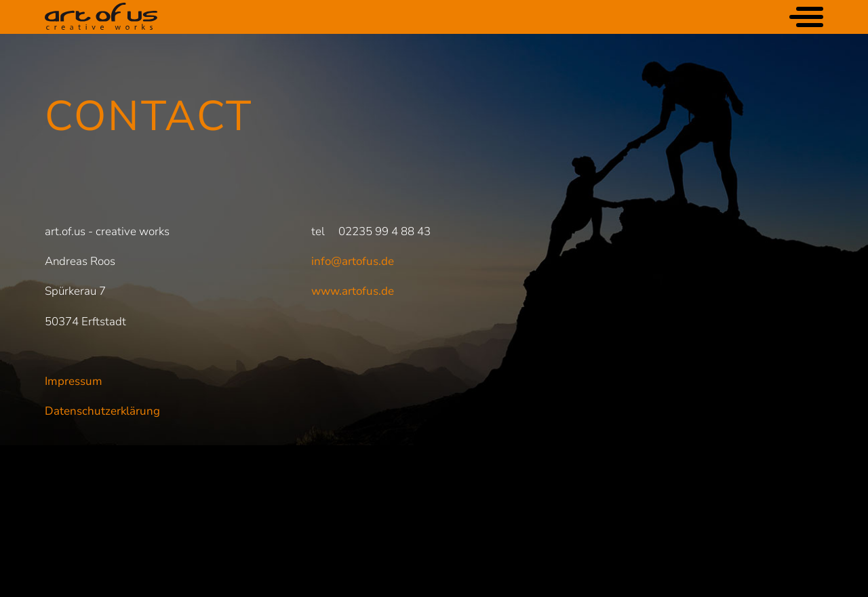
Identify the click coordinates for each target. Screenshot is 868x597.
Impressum (74, 381)
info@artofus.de (353, 261)
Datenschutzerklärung (102, 411)
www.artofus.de (353, 291)
